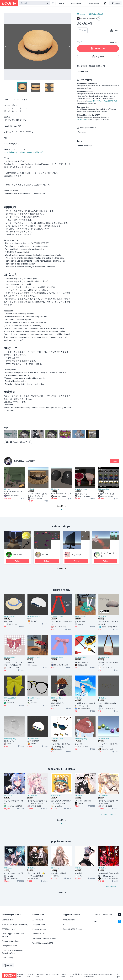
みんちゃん (18, 555)
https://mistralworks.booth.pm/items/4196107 (23, 152)
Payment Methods (39, 929)
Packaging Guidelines (10, 941)
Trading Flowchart (87, 128)
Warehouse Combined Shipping (45, 938)
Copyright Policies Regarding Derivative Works (13, 952)
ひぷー (45, 555)
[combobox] (35, 3)
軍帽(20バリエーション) (107, 494)
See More (62, 571)
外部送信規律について (76, 975)
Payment (83, 132)
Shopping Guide (39, 924)
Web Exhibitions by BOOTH (43, 943)
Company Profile (20, 975)
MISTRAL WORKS (25, 461)
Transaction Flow (39, 934)
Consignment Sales (9, 946)
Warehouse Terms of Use (43, 975)
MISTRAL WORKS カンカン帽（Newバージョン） (38, 495)
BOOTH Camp (8, 958)
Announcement (69, 920)
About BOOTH (76, 3)
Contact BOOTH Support (72, 929)
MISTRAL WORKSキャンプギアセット (14, 492)
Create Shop (94, 3)
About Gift (84, 71)
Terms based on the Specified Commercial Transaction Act (98, 975)
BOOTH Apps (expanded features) (15, 924)
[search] (48, 3)
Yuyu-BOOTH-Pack (111, 101)
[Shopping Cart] (105, 3)
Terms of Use (30, 975)
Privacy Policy (63, 975)
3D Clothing (32, 489)
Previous (6, 46)
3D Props (7, 489)
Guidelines (55, 974)
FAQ (65, 924)
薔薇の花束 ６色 (81, 494)
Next (69, 46)
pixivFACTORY (82, 120)
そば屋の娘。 (77, 555)
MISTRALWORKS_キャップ (61, 494)
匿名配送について (9, 929)
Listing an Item (8, 920)
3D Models (81, 14)
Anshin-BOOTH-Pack (95, 101)
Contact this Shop (84, 146)
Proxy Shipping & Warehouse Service (13, 935)
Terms (79, 141)
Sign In (61, 3)
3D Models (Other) (96, 14)
